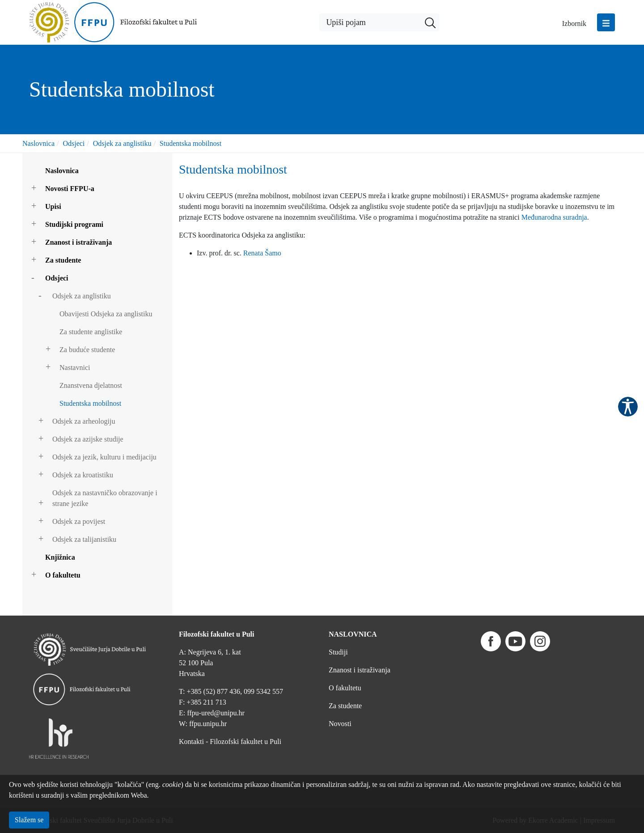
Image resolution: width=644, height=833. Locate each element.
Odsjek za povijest (79, 521)
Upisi (53, 206)
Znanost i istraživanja (78, 242)
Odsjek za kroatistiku (83, 475)
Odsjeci (74, 143)
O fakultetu (63, 575)
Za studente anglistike (91, 332)
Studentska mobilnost (191, 143)
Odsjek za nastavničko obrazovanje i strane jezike (105, 498)
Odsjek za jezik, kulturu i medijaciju (104, 457)
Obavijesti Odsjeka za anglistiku (106, 314)
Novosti (340, 724)
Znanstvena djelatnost (91, 385)
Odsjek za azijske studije (88, 439)
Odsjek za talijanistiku (84, 539)
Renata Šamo (262, 253)
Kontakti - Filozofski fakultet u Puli (230, 742)
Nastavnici (75, 368)
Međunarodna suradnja (554, 217)
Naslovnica (38, 143)
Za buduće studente (87, 350)
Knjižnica (60, 557)
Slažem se (29, 820)
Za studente (63, 260)
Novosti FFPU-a (70, 189)
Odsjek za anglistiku (122, 143)
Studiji (338, 652)
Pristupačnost (628, 407)
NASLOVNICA (353, 634)
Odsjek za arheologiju (84, 421)
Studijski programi (74, 224)
